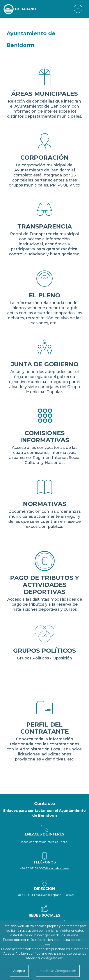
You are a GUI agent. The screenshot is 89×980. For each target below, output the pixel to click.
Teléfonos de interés (56, 868)
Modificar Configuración (58, 971)
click (66, 842)
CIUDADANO (25, 9)
